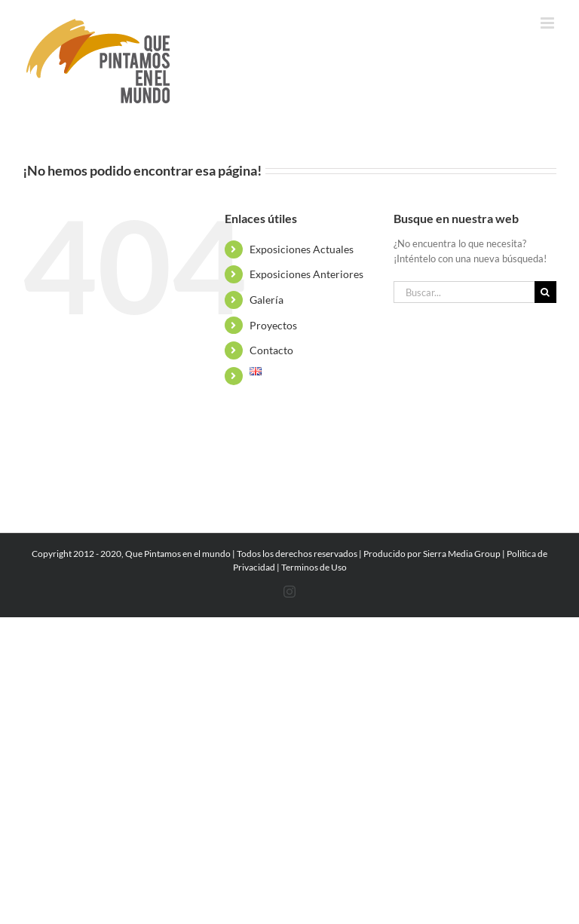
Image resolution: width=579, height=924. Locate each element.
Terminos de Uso (314, 567)
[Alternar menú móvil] (548, 23)
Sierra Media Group (462, 554)
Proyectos (273, 325)
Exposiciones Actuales (302, 249)
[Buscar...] (464, 292)
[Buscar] (545, 292)
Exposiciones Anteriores (306, 274)
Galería (267, 300)
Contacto (271, 350)
